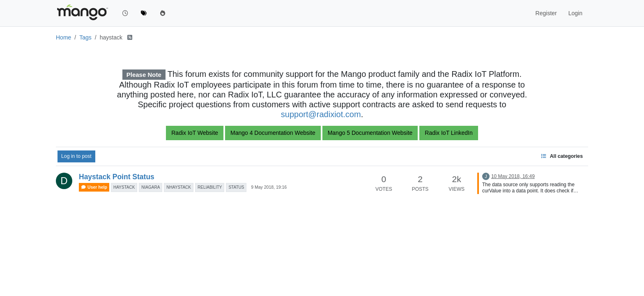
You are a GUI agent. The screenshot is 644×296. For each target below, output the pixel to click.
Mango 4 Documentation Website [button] (273, 133)
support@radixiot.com (321, 114)
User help (94, 187)
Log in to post (76, 156)
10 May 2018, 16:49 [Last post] (513, 176)
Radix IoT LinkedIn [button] (448, 133)
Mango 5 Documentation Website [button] (370, 133)
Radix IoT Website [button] (195, 133)
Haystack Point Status (117, 177)
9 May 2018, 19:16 (269, 187)
